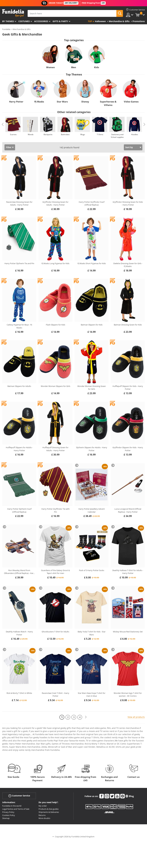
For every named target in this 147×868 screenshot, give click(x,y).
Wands (31, 134)
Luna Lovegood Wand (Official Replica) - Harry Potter (128, 510)
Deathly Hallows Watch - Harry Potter (19, 633)
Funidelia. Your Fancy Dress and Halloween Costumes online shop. (13, 13)
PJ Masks (39, 102)
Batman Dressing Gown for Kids (128, 325)
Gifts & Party (60, 21)
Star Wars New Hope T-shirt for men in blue (92, 695)
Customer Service (19, 796)
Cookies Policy (9, 815)
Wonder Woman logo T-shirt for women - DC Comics (128, 695)
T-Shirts (100, 134)
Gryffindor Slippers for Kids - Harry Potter (128, 449)
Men (74, 67)
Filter (9, 147)
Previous (3, 124)
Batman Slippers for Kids (92, 325)
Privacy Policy (8, 812)
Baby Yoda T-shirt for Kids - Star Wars (92, 633)
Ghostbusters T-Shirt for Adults (55, 632)
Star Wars (62, 102)
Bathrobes (65, 134)
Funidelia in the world (12, 806)
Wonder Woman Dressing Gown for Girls (92, 388)
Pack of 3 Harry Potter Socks (92, 570)
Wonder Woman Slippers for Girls (55, 386)
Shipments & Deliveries (49, 812)
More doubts (44, 818)
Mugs (83, 134)
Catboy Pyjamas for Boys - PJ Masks (19, 326)
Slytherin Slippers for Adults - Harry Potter (92, 449)
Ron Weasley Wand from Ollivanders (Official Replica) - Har (19, 572)
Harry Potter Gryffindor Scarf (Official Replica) (92, 203)
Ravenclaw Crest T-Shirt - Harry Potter (55, 695)
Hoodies (135, 134)
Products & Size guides (49, 809)
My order (43, 806)
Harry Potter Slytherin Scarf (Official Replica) (19, 510)
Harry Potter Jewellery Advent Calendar (92, 510)
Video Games (131, 102)
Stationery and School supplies (117, 136)
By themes (8, 21)
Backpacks (48, 134)
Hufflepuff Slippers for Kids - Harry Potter (128, 388)
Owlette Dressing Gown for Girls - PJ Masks (128, 265)
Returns (42, 815)
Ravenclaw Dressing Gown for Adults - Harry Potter (19, 203)
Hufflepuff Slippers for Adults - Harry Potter (19, 449)
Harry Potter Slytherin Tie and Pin (19, 263)
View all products (136, 717)
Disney (85, 102)
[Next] (86, 717)
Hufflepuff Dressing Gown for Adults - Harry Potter (55, 449)
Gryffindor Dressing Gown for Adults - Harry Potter (55, 203)
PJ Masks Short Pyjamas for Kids (92, 263)
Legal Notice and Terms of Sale (16, 809)
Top (90, 21)
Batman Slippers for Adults (19, 386)
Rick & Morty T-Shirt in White (19, 693)
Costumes (24, 21)
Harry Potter (16, 102)
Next (144, 124)
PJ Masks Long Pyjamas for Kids (55, 263)
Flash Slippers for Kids (55, 325)
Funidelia (6, 29)
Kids (97, 67)
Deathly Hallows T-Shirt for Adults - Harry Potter (128, 572)
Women (50, 67)
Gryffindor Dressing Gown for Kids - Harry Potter (128, 203)
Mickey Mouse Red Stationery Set (128, 632)
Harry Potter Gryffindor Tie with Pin (55, 510)
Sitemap (6, 818)
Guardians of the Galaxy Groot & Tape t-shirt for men (55, 572)
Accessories (41, 21)
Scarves (13, 134)
